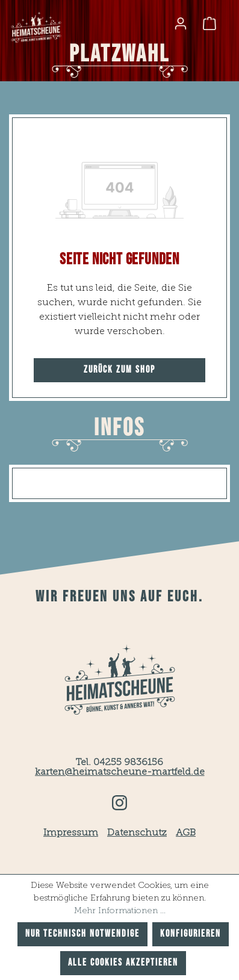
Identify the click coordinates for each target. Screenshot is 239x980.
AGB (186, 833)
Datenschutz (137, 833)
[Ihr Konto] (181, 23)
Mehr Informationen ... (120, 911)
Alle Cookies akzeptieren (123, 963)
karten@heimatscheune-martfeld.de (120, 772)
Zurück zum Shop (119, 370)
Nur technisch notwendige (82, 934)
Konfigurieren (191, 934)
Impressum (71, 833)
